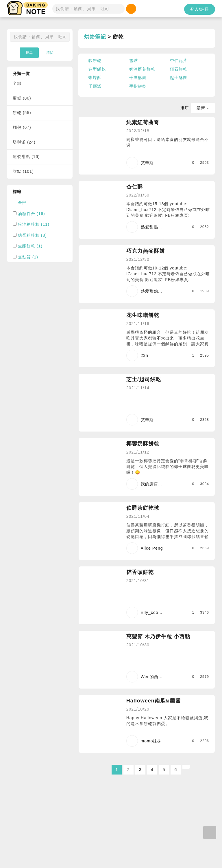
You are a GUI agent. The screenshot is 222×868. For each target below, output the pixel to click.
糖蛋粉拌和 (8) (32, 235)
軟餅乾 (95, 60)
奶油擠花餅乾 (142, 69)
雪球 (134, 60)
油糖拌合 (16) (32, 214)
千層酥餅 (138, 78)
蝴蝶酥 (95, 78)
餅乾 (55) (22, 113)
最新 (203, 108)
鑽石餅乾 (179, 69)
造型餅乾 (97, 69)
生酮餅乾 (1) (30, 246)
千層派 (95, 86)
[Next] (186, 767)
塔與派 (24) (24, 142)
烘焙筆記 (95, 37)
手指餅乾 (138, 86)
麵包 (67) (22, 127)
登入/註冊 (200, 9)
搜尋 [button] (29, 53)
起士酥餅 (179, 78)
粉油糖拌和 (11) (34, 224)
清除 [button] (50, 53)
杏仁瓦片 (179, 60)
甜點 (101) (23, 171)
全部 (17, 83)
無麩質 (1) (28, 257)
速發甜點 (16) (26, 157)
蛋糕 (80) (22, 98)
